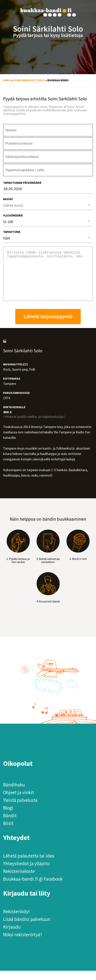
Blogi (8, 817)
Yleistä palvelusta (20, 809)
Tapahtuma (12, 232)
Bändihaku (14, 794)
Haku (7, 80)
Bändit (10, 825)
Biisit (8, 832)
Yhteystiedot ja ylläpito (26, 873)
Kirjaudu (12, 936)
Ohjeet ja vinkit (19, 802)
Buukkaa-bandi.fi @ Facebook (33, 888)
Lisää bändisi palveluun (27, 928)
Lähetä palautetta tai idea (29, 865)
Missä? (8, 199)
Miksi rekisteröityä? (23, 944)
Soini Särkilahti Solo (29, 80)
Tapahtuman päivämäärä (22, 183)
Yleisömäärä (13, 215)
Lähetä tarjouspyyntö (48, 326)
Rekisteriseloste (19, 880)
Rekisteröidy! (16, 921)
